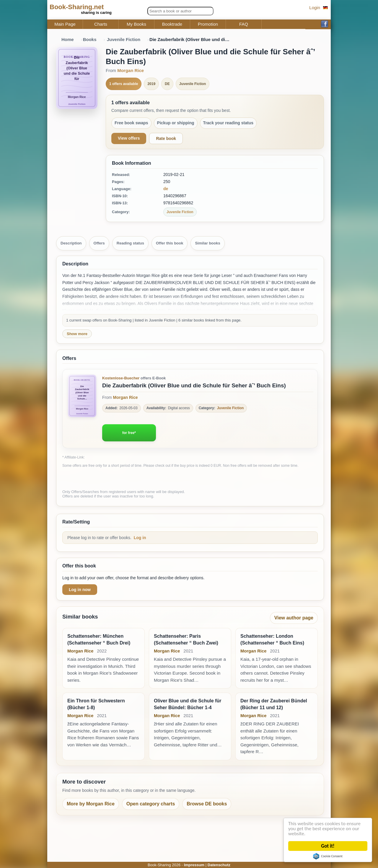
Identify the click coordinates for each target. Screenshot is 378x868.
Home (68, 39)
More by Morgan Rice (91, 804)
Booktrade (172, 24)
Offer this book (170, 243)
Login (315, 8)
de (166, 189)
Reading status (130, 243)
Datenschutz (219, 865)
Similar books (207, 243)
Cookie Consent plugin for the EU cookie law (328, 856)
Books (90, 39)
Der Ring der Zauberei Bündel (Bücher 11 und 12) (274, 704)
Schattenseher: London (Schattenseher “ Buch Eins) (272, 639)
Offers (99, 243)
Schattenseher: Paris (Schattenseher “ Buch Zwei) (186, 639)
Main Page (65, 24)
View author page (294, 618)
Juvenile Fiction (124, 39)
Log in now (80, 590)
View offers (129, 138)
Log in (140, 538)
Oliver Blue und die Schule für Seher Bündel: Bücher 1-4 (188, 704)
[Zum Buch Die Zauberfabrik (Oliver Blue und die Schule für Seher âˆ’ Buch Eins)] (82, 396)
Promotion (208, 24)
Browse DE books (207, 804)
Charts (101, 24)
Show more (77, 334)
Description (71, 243)
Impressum (194, 865)
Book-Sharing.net (77, 7)
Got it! (328, 846)
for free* (129, 433)
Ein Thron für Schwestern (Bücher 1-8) (96, 704)
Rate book (166, 138)
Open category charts (151, 804)
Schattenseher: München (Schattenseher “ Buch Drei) (99, 639)
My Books (136, 24)
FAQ (244, 24)
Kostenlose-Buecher (121, 378)
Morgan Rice (131, 70)
